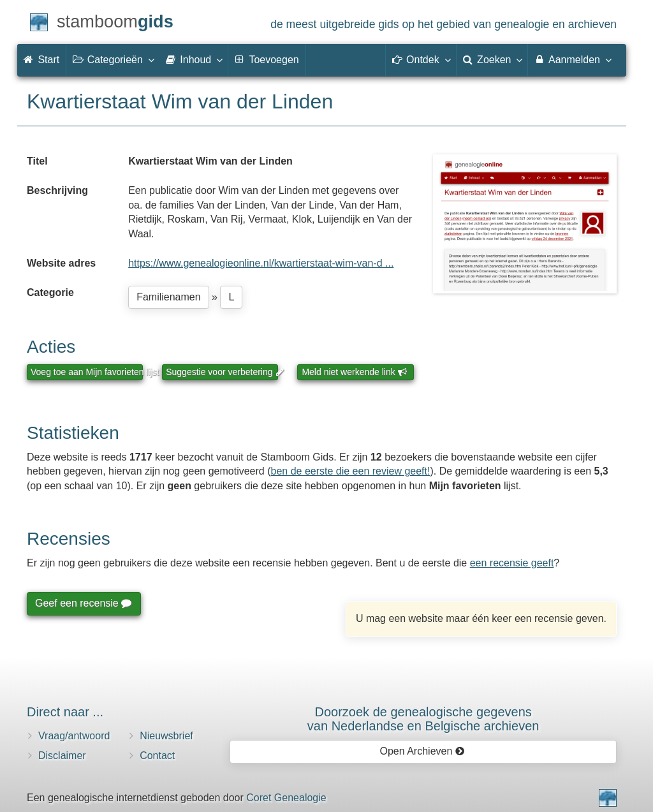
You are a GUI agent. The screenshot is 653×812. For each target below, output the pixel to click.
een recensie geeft (512, 563)
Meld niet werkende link (354, 372)
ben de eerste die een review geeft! (351, 471)
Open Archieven (422, 751)
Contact (157, 756)
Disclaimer (62, 756)
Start (41, 60)
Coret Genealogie (286, 798)
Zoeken (492, 59)
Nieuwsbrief (166, 736)
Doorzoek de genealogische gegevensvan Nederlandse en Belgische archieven (423, 719)
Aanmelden (572, 59)
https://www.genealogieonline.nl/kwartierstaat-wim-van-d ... (261, 263)
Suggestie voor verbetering (222, 372)
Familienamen (168, 297)
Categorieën (113, 59)
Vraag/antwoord (74, 736)
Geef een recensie (83, 603)
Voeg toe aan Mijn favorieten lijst (87, 372)
